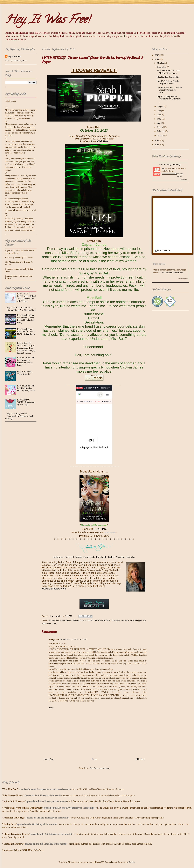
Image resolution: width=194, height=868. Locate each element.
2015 (157, 145)
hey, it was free (14, 57)
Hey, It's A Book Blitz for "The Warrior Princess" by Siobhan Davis (21, 309)
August (160, 106)
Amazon (120, 557)
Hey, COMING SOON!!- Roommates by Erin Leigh (26, 402)
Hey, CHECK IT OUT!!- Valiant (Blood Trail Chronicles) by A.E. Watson (27, 297)
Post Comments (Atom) (100, 768)
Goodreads (89, 557)
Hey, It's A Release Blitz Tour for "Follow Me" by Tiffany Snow (26, 332)
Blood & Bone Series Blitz (168, 77)
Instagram (58, 557)
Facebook (101, 557)
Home (95, 759)
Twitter (111, 557)
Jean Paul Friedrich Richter (173, 273)
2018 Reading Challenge (170, 164)
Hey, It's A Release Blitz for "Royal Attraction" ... (168, 82)
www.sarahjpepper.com (54, 589)
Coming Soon (54, 620)
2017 (157, 59)
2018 (157, 55)
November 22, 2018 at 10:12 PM (73, 639)
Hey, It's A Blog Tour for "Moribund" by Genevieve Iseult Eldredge (19, 416)
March (160, 127)
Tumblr (78, 557)
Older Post (140, 759)
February (161, 131)
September (162, 67)
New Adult (115, 620)
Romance (125, 620)
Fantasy (76, 620)
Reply (51, 708)
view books (183, 179)
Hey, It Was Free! (47, 21)
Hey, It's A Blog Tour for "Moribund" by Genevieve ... (169, 99)
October (161, 63)
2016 (157, 141)
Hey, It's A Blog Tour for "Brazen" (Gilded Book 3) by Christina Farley (26, 319)
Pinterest (69, 557)
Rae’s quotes (159, 264)
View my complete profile (16, 61)
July (159, 111)
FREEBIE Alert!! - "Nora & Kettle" (25, 373)
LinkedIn (130, 557)
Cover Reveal (66, 620)
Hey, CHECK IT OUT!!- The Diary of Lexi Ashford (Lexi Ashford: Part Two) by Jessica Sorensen (26, 348)
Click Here (103, 141)
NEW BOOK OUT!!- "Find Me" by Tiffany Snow (168, 72)
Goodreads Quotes (182, 279)
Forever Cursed (86, 620)
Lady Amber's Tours (102, 620)
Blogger (132, 862)
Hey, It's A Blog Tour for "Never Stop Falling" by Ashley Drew (26, 361)
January (161, 135)
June (159, 115)
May (159, 119)
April (160, 123)
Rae (163, 169)
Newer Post (48, 759)
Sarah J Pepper (136, 620)
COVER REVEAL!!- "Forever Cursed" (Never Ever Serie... (169, 90)
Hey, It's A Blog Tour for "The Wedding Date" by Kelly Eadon (26, 388)
